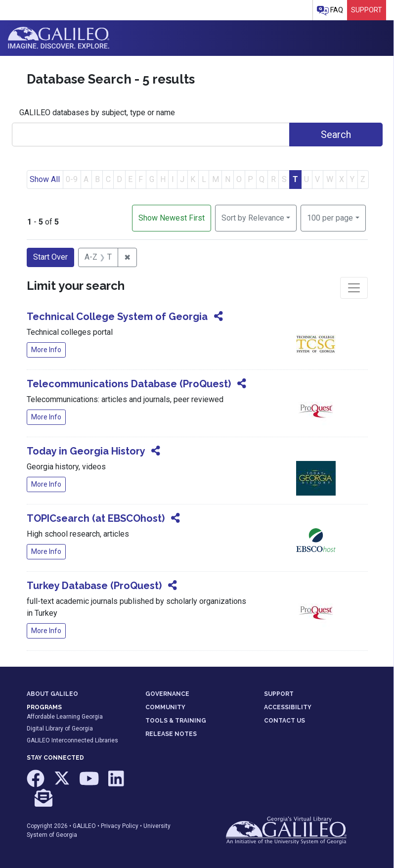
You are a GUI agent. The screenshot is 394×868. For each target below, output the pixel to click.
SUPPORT (279, 694)
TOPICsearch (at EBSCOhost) (96, 518)
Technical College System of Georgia (117, 317)
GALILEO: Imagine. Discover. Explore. (59, 38)
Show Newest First (172, 218)
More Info (46, 350)
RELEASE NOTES (171, 734)
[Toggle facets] (354, 288)
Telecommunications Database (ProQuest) (129, 384)
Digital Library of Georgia (60, 729)
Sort (253, 218)
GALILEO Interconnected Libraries (72, 740)
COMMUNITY (165, 707)
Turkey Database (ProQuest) (94, 586)
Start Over (50, 257)
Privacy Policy (120, 826)
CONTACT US (285, 721)
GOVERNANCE (167, 694)
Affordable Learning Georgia (65, 717)
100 (330, 217)
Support (367, 10)
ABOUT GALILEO (52, 694)
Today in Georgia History (86, 451)
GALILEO (84, 826)
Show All (45, 179)
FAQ (330, 11)
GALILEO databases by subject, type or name (97, 113)
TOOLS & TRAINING (176, 721)
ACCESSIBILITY (288, 707)
